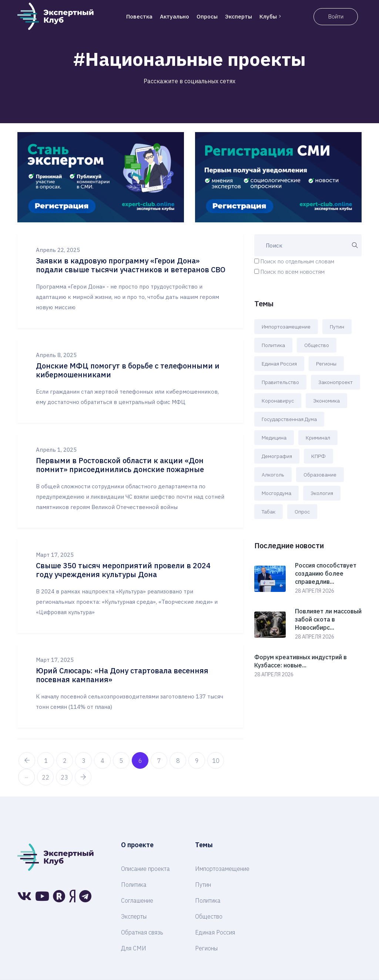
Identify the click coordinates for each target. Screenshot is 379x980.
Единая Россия (279, 364)
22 (46, 777)
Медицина (274, 438)
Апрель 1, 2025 (56, 450)
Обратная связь (142, 932)
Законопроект (336, 382)
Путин (337, 327)
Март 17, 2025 (55, 555)
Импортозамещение (286, 327)
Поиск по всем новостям (293, 272)
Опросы (207, 16)
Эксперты (239, 16)
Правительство (280, 382)
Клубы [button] (271, 16)
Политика (273, 345)
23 (64, 777)
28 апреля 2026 (315, 591)
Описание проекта (145, 869)
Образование (320, 475)
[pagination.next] (83, 777)
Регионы (326, 364)
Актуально (175, 16)
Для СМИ (134, 948)
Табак (269, 512)
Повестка (139, 16)
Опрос (302, 512)
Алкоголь (273, 475)
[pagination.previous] (27, 760)
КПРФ (318, 456)
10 (216, 761)
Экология (322, 493)
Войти (336, 16)
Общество (317, 345)
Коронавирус (278, 401)
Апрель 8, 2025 (56, 355)
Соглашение (137, 900)
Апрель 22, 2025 (58, 250)
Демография (277, 456)
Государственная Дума (289, 419)
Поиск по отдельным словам (297, 261)
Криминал (318, 438)
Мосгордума (276, 493)
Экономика (326, 401)
